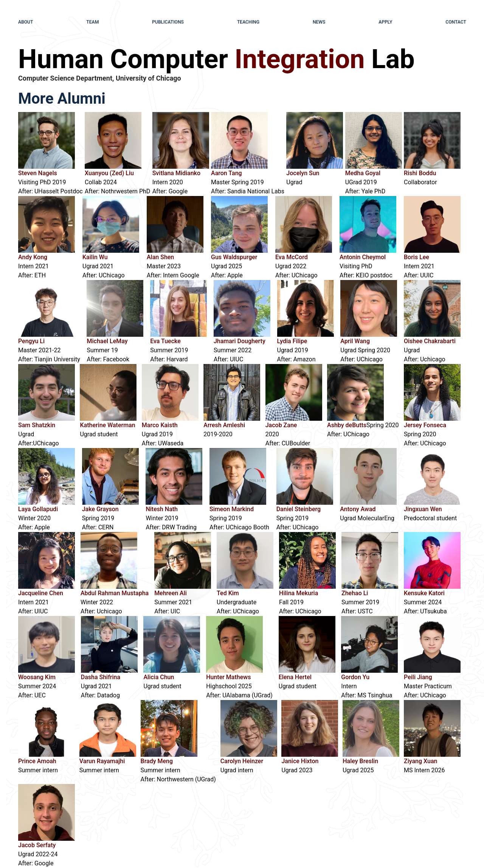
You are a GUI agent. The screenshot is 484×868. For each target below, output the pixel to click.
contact (456, 22)
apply (386, 22)
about (26, 22)
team (93, 22)
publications (168, 22)
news (319, 22)
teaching (248, 22)
